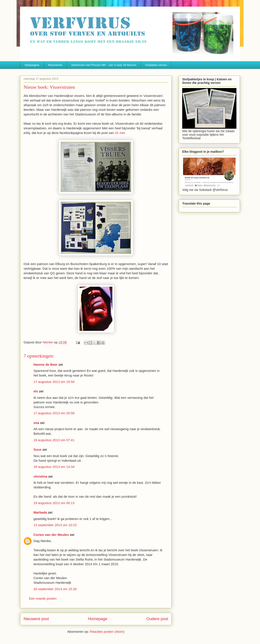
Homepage (98, 619)
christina (40, 476)
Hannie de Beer (45, 364)
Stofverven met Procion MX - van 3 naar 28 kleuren (104, 65)
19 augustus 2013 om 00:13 (54, 503)
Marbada (40, 512)
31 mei (120, 133)
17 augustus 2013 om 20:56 (54, 413)
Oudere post (157, 619)
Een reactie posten (43, 598)
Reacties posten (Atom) (107, 632)
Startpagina (32, 65)
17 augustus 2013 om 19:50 (54, 382)
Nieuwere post (36, 619)
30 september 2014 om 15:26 (55, 589)
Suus (38, 449)
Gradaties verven (156, 65)
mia (36, 423)
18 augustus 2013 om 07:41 (54, 440)
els (36, 391)
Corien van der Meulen (51, 535)
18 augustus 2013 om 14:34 (54, 467)
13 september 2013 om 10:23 (55, 525)
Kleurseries (55, 65)
